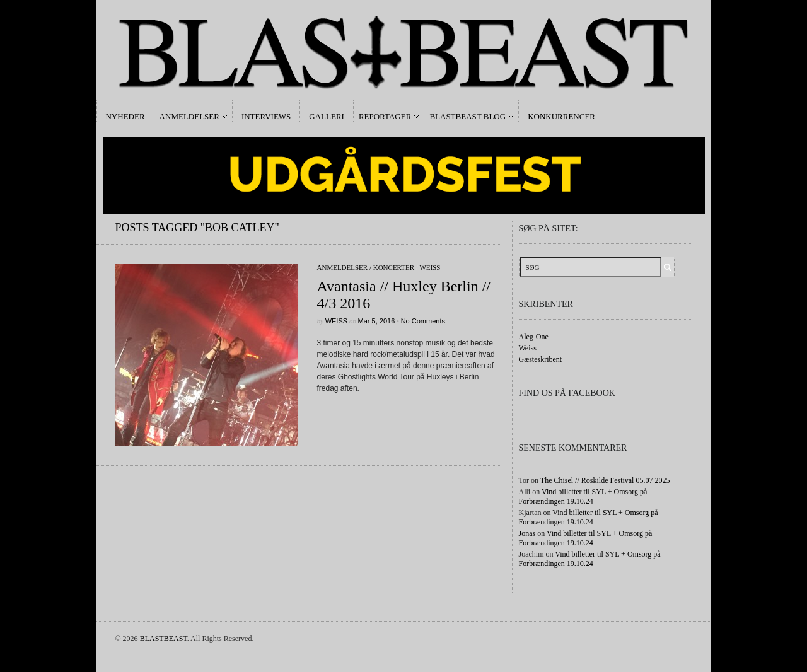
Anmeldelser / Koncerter (366, 267)
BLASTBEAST (164, 639)
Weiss (430, 267)
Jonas (527, 533)
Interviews (266, 116)
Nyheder (125, 116)
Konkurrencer (561, 116)
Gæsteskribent (541, 359)
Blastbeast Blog (467, 116)
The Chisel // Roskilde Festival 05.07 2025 (605, 480)
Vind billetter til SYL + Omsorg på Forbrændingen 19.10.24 (583, 496)
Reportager (385, 116)
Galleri (327, 116)
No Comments (423, 321)
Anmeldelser (189, 116)
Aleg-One (534, 337)
